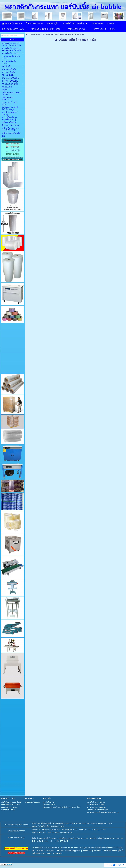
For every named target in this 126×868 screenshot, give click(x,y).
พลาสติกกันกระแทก (34, 35)
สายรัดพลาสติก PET (50, 35)
